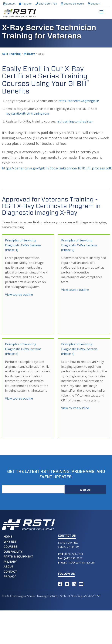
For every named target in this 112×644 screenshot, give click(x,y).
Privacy (10, 577)
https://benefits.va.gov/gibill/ (79, 101)
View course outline (19, 295)
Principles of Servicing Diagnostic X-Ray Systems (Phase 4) (79, 349)
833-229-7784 (46, 4)
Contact (9, 4)
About (9, 567)
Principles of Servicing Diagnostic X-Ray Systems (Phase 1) (23, 245)
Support (94, 4)
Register (25, 4)
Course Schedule (72, 4)
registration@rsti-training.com (27, 113)
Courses (10, 547)
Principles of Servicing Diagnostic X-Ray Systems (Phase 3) (23, 349)
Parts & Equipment (18, 557)
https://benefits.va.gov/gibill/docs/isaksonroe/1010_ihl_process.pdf (57, 168)
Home (8, 537)
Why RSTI (10, 542)
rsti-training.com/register (75, 121)
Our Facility (13, 552)
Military (10, 562)
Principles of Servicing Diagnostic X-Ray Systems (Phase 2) (79, 245)
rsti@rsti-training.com (82, 562)
